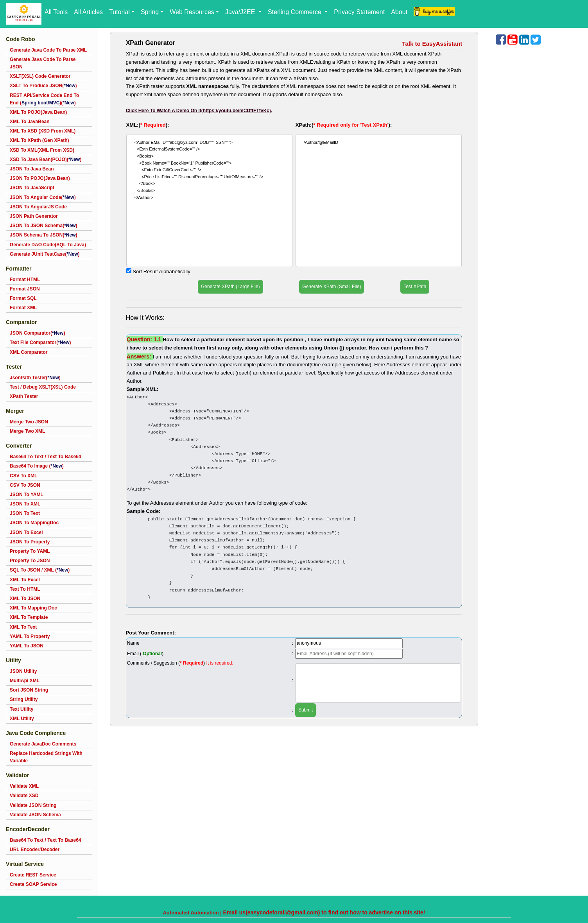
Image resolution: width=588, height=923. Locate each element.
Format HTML (25, 280)
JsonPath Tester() (35, 378)
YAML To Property (30, 636)
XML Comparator (29, 352)
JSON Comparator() (37, 333)
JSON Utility (23, 671)
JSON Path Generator (34, 216)
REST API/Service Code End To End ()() (44, 99)
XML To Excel (25, 580)
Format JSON (25, 289)
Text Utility (22, 709)
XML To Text (23, 627)
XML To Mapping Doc (33, 608)
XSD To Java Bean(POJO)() (46, 160)
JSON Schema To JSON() (44, 235)
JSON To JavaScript (32, 188)
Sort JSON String (29, 690)
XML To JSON (25, 599)
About (399, 12)
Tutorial (119, 12)
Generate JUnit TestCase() (45, 254)
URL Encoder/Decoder (35, 850)
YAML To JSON (27, 646)
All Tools (56, 12)
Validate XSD (24, 796)
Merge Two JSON (29, 422)
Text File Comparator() (40, 342)
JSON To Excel (26, 532)
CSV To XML (23, 476)
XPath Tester (24, 396)
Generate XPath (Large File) (230, 287)
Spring (150, 12)
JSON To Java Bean (32, 169)
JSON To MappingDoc (34, 523)
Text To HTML (25, 589)
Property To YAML (30, 551)
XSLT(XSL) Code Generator (40, 76)
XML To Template (29, 617)
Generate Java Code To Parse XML (48, 50)
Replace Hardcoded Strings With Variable (46, 757)
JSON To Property (30, 542)
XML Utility (22, 719)
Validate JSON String (33, 805)
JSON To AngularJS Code (38, 207)
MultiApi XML (25, 681)
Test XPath (415, 287)
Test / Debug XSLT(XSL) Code (43, 387)
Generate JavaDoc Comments (43, 744)
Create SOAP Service (33, 884)
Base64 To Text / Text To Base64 (46, 457)
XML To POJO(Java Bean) (38, 112)
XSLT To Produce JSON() (43, 86)
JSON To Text (25, 513)
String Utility (24, 699)
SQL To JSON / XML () (40, 570)
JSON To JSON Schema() (44, 226)
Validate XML (24, 786)
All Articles (88, 12)
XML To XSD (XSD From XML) (43, 131)
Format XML (23, 308)
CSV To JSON (25, 485)
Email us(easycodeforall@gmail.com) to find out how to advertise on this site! (324, 912)
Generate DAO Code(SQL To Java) (48, 245)
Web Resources (192, 12)
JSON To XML (25, 504)
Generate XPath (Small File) (332, 287)
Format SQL (23, 298)
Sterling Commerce (295, 12)
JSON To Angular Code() (43, 197)
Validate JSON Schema (35, 815)
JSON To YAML (27, 495)
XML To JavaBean (30, 122)
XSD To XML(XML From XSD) (42, 150)
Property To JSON (30, 561)
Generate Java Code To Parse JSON (43, 63)
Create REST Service (33, 875)
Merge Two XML (27, 431)
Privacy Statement (359, 12)
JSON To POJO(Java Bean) (40, 178)
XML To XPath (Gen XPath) (39, 140)
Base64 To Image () (37, 466)
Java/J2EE (241, 12)
